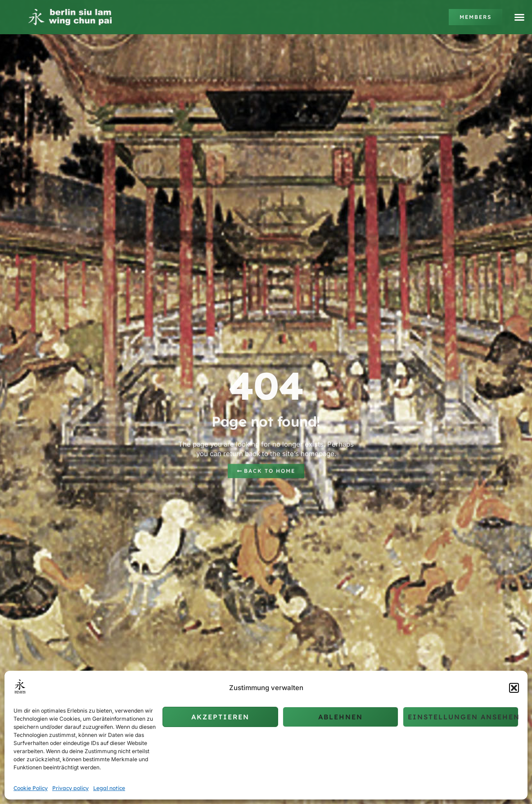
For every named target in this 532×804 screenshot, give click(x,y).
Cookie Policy (31, 788)
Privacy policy (70, 788)
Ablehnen (340, 717)
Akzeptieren (220, 717)
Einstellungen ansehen (463, 717)
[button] (514, 688)
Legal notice (109, 788)
